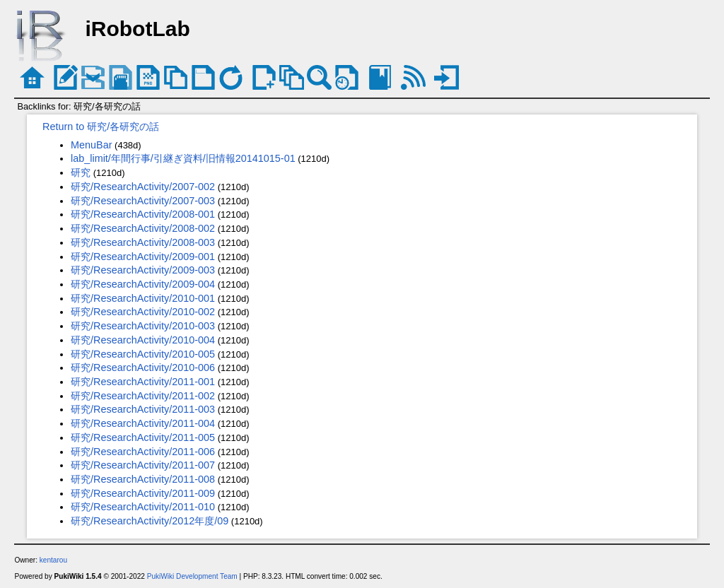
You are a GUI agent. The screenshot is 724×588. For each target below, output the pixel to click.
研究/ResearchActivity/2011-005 (143, 437)
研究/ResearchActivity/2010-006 (143, 367)
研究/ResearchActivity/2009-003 (143, 270)
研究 (81, 172)
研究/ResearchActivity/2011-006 (143, 452)
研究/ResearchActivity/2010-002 (143, 312)
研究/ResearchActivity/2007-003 (143, 201)
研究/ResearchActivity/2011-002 (143, 396)
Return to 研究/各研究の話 (101, 127)
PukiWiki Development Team (192, 576)
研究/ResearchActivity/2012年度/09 (150, 521)
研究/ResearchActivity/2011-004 (143, 423)
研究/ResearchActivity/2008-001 (143, 214)
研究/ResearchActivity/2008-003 (143, 242)
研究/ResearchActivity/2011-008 (143, 479)
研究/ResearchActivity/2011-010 (143, 507)
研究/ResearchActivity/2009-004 (143, 284)
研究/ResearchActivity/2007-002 (143, 187)
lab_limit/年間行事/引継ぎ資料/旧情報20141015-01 (183, 158)
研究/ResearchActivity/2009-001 (143, 257)
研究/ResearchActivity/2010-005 (143, 354)
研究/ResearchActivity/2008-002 (143, 228)
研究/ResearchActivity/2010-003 (143, 326)
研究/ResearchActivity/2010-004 (143, 340)
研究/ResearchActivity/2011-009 (143, 493)
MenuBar (91, 145)
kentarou (53, 560)
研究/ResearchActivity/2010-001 (143, 298)
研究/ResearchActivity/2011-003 (143, 409)
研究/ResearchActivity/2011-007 (143, 465)
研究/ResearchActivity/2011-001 (143, 382)
